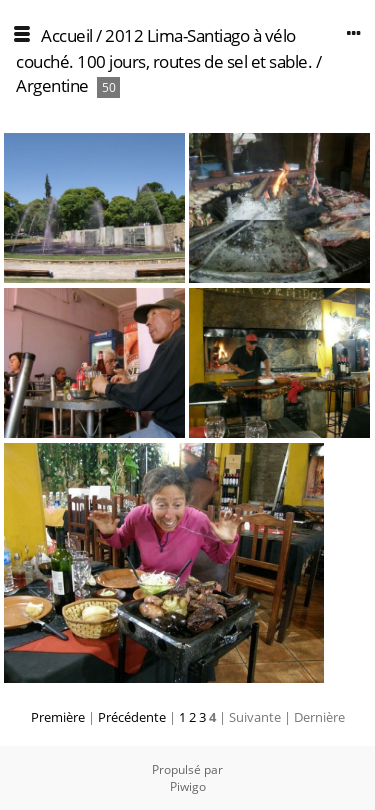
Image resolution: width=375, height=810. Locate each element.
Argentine (52, 85)
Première (58, 717)
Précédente (132, 717)
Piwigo (188, 786)
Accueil (67, 35)
